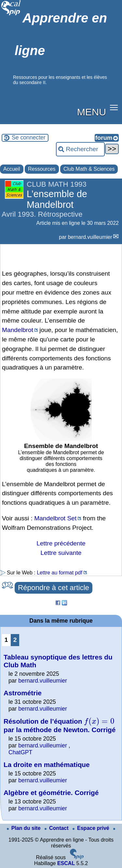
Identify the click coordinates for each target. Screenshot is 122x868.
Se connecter (29, 137)
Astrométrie (23, 693)
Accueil (12, 169)
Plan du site (24, 828)
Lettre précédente (61, 543)
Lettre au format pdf (60, 573)
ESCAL (66, 863)
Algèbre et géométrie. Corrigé (51, 793)
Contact (57, 828)
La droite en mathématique (47, 765)
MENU (92, 112)
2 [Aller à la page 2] (15, 640)
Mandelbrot (18, 330)
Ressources (42, 169)
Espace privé (92, 828)
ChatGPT (20, 752)
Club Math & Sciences (89, 169)
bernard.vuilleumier (90, 237)
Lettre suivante (61, 553)
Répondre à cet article (54, 588)
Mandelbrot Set (55, 518)
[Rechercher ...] (80, 149)
